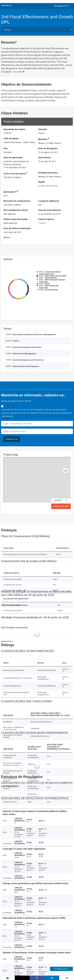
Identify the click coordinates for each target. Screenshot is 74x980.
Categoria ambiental (49, 201)
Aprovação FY (11, 191)
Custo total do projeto (15, 173)
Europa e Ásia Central (48, 186)
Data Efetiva (44, 157)
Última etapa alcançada (15, 219)
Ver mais (19, 72)
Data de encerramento (50, 210)
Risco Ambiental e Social (16, 210)
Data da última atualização (17, 228)
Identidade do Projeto (14, 129)
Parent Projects (46, 219)
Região (42, 182)
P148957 (42, 223)
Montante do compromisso (17, 201)
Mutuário (44, 139)
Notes (7, 237)
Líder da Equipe (11, 138)
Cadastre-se (12, 439)
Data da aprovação (13, 157)
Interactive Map (61, 506)
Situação (43, 129)
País (6, 148)
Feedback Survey (61, 969)
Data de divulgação (48, 148)
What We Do (7, 5)
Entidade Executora (48, 173)
